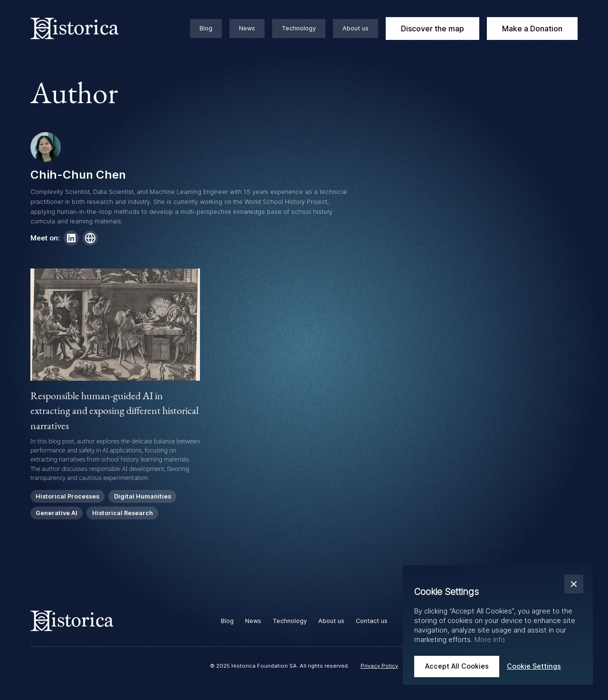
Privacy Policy (379, 666)
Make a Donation (532, 29)
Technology (299, 28)
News (247, 28)
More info (490, 639)
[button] (574, 584)
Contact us (372, 621)
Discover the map (432, 29)
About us (356, 28)
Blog (206, 28)
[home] (85, 29)
